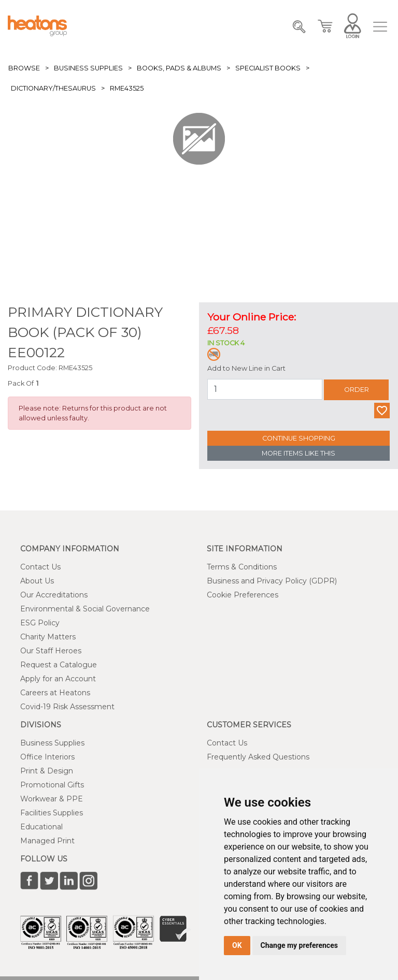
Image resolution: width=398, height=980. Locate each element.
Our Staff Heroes (51, 651)
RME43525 (127, 88)
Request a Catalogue (59, 665)
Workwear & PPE (52, 799)
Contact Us (40, 567)
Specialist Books (268, 68)
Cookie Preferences (243, 595)
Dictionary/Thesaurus (53, 88)
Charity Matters (48, 637)
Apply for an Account (58, 679)
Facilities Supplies (52, 813)
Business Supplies (88, 68)
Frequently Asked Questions (258, 757)
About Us (37, 581)
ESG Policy (40, 623)
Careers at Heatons (55, 693)
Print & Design (47, 771)
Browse (24, 68)
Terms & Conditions (242, 567)
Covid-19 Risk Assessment (67, 707)
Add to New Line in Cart (246, 368)
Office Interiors (47, 757)
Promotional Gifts (52, 785)
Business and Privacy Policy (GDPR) (272, 581)
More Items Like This (298, 453)
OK (237, 945)
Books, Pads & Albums (179, 68)
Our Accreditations (54, 595)
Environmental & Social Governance (85, 609)
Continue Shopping (299, 438)
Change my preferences (299, 945)
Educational (41, 827)
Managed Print (47, 841)
